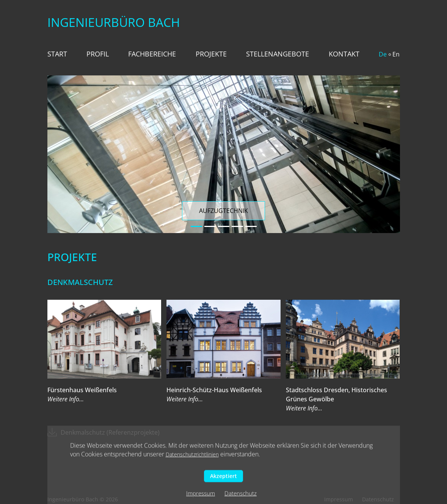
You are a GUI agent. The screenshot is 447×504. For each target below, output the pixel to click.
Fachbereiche (152, 54)
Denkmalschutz (80, 282)
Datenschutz (241, 495)
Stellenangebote (278, 54)
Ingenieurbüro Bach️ (114, 22)
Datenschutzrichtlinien (192, 456)
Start (57, 54)
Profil (98, 54)
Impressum (201, 495)
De (383, 54)
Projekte (211, 54)
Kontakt (344, 54)
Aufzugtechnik (223, 211)
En (396, 54)
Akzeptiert (223, 478)
